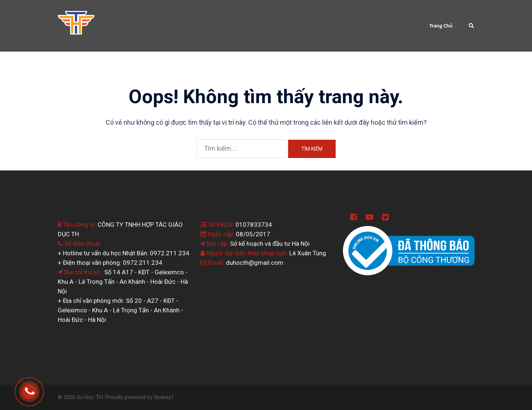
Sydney (163, 397)
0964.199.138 (40, 390)
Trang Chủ (441, 26)
